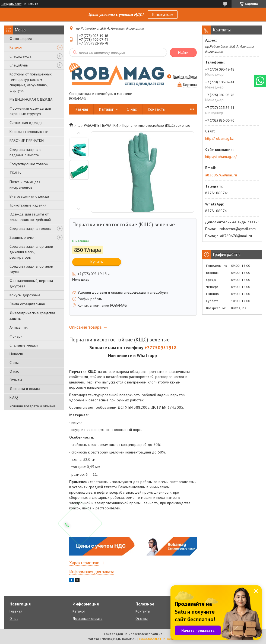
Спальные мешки (24, 345)
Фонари (16, 336)
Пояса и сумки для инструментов (25, 185)
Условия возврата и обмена (33, 406)
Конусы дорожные (25, 295)
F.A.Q (14, 397)
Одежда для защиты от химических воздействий (30, 217)
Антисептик (18, 327)
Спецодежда (20, 56)
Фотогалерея (21, 39)
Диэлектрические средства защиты (32, 316)
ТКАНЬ (15, 173)
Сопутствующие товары (29, 164)
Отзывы (16, 380)
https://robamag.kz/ (221, 157)
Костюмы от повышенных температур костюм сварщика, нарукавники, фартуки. (31, 82)
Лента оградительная (27, 304)
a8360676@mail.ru (221, 175)
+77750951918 (161, 348)
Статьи (15, 363)
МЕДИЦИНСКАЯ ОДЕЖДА (31, 99)
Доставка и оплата (25, 389)
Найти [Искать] (183, 53)
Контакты (157, 109)
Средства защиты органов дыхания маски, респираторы (31, 252)
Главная (81, 109)
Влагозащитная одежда (29, 196)
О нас (14, 371)
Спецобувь (19, 65)
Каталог (16, 47)
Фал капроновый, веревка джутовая (31, 283)
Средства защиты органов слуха (31, 269)
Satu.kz (157, 634)
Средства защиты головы (30, 229)
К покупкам (163, 14)
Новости (16, 354)
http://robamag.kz (219, 138)
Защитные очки (22, 237)
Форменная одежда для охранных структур (30, 111)
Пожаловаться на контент (159, 639)
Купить (97, 262)
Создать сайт (11, 4)
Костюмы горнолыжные (29, 132)
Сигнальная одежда (26, 123)
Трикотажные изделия (28, 205)
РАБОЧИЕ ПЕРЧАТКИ (27, 141)
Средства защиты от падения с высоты (26, 152)
